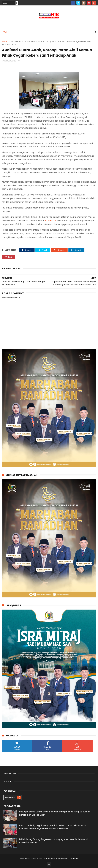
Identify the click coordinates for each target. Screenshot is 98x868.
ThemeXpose (37, 858)
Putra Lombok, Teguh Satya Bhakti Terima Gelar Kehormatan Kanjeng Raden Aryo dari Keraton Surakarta (53, 827)
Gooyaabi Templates (68, 858)
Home (5, 32)
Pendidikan (10, 798)
